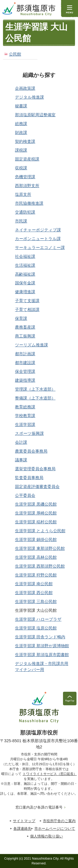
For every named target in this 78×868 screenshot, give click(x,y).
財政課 (21, 133)
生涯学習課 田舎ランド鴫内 (40, 637)
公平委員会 (25, 495)
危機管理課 (25, 177)
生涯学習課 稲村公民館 (36, 522)
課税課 (21, 150)
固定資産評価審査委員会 (37, 487)
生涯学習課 (25, 425)
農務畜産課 (25, 327)
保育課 (21, 318)
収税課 (21, 168)
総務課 (21, 124)
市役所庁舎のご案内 (59, 821)
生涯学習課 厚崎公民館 (36, 513)
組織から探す (39, 75)
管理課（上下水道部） (35, 389)
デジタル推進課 (29, 97)
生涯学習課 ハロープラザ (38, 619)
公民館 (15, 54)
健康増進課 (25, 292)
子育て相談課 (27, 310)
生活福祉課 (25, 265)
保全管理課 (25, 371)
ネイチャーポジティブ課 (38, 230)
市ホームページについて (55, 828)
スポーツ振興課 (29, 433)
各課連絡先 (22, 828)
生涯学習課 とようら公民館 (40, 531)
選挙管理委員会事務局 (35, 469)
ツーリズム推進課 (31, 345)
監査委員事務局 (29, 478)
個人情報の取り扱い (47, 836)
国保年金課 (25, 283)
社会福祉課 (25, 256)
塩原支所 (23, 194)
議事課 (21, 460)
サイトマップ (24, 821)
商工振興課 (25, 336)
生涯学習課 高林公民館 (36, 557)
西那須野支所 (27, 186)
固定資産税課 (27, 159)
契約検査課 (25, 141)
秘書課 (21, 106)
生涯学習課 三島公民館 (36, 602)
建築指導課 (25, 380)
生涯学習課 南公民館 (34, 584)
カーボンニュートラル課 (38, 239)
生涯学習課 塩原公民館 (36, 628)
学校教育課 (25, 416)
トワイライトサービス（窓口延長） (50, 774)
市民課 (21, 221)
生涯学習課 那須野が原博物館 (42, 646)
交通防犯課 (25, 212)
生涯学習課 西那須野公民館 (40, 566)
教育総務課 (25, 407)
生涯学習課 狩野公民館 (36, 575)
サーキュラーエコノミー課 (40, 248)
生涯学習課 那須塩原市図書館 (42, 655)
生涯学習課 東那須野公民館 (40, 548)
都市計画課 (25, 354)
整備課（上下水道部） (35, 398)
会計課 (21, 442)
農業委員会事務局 (31, 451)
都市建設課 (25, 363)
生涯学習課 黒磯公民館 (36, 504)
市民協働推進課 (29, 203)
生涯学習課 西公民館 (34, 593)
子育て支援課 (27, 301)
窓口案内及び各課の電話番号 (39, 807)
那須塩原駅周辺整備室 (35, 115)
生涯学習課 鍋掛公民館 (36, 540)
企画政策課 (25, 88)
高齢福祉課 (25, 274)
